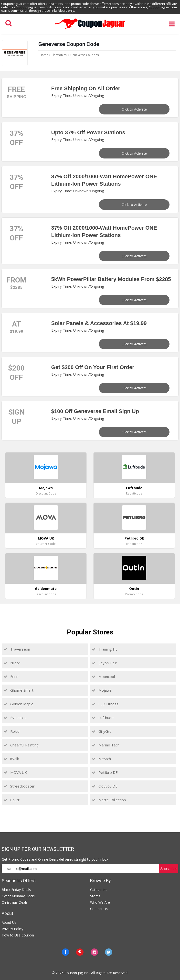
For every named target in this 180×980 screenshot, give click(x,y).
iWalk (11, 759)
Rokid (12, 731)
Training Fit (104, 649)
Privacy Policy (12, 929)
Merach (101, 759)
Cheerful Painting (21, 745)
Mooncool (103, 676)
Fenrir (12, 676)
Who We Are (100, 902)
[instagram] (94, 952)
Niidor (12, 663)
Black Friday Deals (16, 890)
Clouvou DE (105, 786)
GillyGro (102, 731)
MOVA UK (15, 772)
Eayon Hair (104, 663)
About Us (9, 922)
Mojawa (102, 690)
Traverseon (17, 649)
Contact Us (99, 909)
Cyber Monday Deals (18, 896)
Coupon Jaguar (76, 973)
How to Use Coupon (18, 935)
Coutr (12, 800)
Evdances (15, 718)
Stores (95, 896)
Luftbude (103, 718)
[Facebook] (65, 952)
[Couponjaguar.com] (90, 29)
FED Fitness (105, 704)
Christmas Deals (15, 902)
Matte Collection (109, 800)
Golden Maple (19, 704)
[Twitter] (109, 952)
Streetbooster (19, 786)
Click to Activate (134, 109)
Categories (99, 890)
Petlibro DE (105, 772)
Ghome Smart (19, 690)
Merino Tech (106, 745)
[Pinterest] (80, 952)
